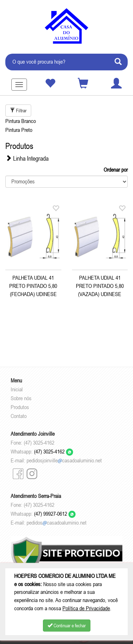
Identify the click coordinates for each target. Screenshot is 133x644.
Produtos (20, 407)
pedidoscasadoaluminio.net (57, 522)
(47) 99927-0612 (55, 514)
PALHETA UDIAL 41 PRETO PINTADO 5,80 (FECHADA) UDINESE (33, 286)
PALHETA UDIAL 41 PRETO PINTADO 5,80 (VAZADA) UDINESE (100, 286)
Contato (19, 416)
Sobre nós (21, 398)
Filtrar (18, 111)
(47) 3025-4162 (54, 451)
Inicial (17, 389)
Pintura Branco (21, 121)
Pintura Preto (19, 130)
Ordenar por (116, 170)
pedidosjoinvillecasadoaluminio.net (64, 460)
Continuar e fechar (67, 626)
